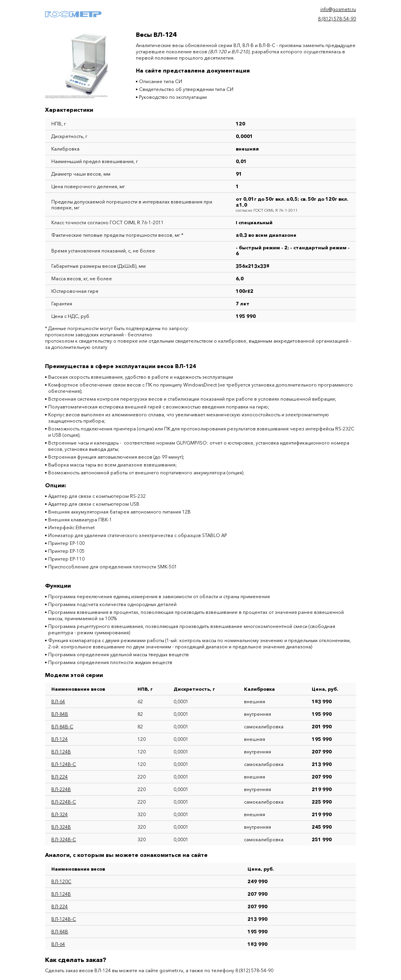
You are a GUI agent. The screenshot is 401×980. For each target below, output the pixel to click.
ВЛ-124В (61, 752)
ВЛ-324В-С (64, 839)
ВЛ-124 (60, 739)
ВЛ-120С (61, 881)
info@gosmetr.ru (338, 9)
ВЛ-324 (60, 814)
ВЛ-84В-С (62, 727)
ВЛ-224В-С (64, 802)
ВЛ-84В (60, 714)
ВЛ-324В (61, 827)
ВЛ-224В (61, 789)
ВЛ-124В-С (64, 764)
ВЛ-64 (58, 701)
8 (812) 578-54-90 (337, 19)
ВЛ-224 (60, 777)
